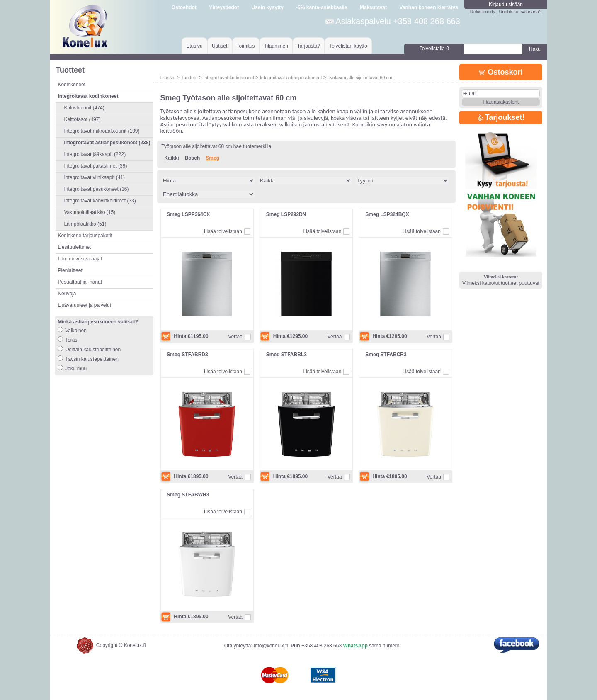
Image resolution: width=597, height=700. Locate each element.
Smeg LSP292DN (286, 214)
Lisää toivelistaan (223, 231)
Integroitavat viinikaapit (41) (94, 177)
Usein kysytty (267, 7)
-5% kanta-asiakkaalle (322, 7)
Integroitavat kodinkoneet (229, 78)
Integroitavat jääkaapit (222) (95, 154)
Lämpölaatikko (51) (85, 224)
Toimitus (246, 46)
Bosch (193, 158)
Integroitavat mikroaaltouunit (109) (102, 131)
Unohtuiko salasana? (520, 12)
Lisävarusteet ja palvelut (84, 305)
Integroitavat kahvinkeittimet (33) (100, 201)
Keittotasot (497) (82, 119)
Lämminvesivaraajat (80, 259)
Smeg (212, 158)
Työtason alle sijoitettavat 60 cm (360, 78)
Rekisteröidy (483, 12)
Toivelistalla (434, 49)
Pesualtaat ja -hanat (80, 282)
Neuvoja (67, 294)
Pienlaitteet (70, 270)
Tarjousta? (309, 46)
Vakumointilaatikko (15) (90, 212)
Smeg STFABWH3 (188, 495)
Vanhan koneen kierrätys (428, 7)
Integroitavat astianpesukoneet (291, 78)
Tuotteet (189, 78)
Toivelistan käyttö (348, 46)
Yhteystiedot (224, 7)
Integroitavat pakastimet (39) (95, 166)
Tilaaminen (276, 46)
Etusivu (194, 46)
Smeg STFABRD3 (187, 355)
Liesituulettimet (74, 247)
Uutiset (220, 46)
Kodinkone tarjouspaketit (85, 236)
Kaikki (171, 158)
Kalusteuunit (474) (84, 108)
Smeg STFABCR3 (386, 355)
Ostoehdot (184, 7)
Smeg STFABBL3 (286, 355)
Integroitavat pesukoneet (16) (96, 189)
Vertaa (235, 337)
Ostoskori (501, 72)
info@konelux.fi (271, 646)
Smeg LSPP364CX (188, 214)
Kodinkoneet (72, 85)
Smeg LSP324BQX (387, 214)
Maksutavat (373, 7)
